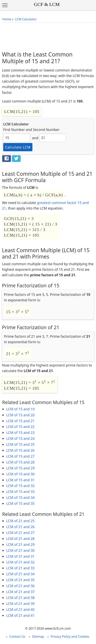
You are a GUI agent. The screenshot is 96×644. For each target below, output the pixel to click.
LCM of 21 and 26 (20, 527)
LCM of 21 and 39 (20, 604)
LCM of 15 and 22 (20, 427)
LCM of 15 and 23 (20, 432)
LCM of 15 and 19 (20, 409)
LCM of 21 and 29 (20, 544)
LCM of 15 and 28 (20, 462)
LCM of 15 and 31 (20, 480)
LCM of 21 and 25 (20, 521)
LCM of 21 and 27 (20, 533)
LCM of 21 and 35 (20, 580)
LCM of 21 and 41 (20, 615)
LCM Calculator (26, 19)
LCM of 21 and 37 (20, 592)
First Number (14, 130)
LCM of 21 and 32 (20, 562)
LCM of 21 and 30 (20, 550)
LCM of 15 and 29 (20, 468)
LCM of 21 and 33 (20, 568)
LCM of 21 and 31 (20, 556)
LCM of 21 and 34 (20, 574)
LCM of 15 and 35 (20, 503)
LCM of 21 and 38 (20, 598)
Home (7, 19)
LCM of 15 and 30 (20, 474)
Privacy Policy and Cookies (70, 636)
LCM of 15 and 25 (20, 444)
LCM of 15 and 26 (20, 450)
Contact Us (17, 636)
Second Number (46, 130)
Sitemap (38, 636)
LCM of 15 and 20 (20, 415)
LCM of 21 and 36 (20, 586)
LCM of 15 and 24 (20, 438)
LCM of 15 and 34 (20, 497)
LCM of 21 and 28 (20, 539)
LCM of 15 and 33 (20, 492)
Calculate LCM (18, 147)
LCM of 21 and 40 (20, 609)
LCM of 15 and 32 (20, 486)
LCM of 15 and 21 (20, 421)
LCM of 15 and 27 (20, 456)
